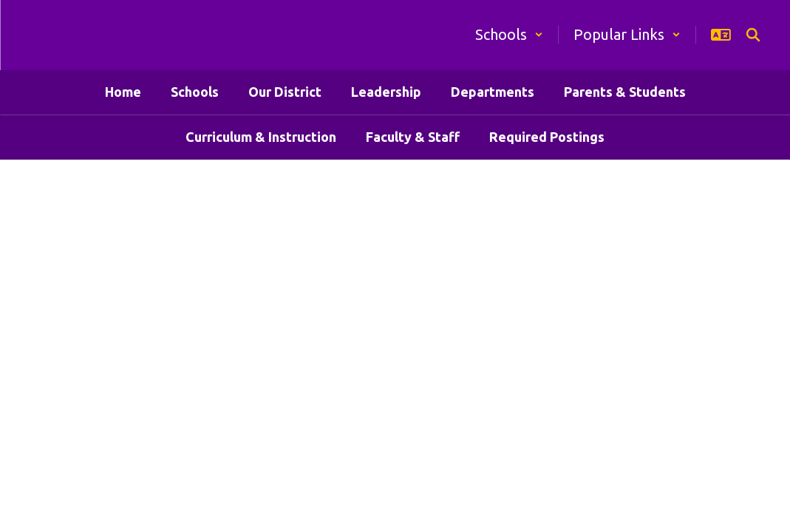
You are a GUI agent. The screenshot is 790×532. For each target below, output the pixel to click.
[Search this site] (753, 35)
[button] (509, 35)
